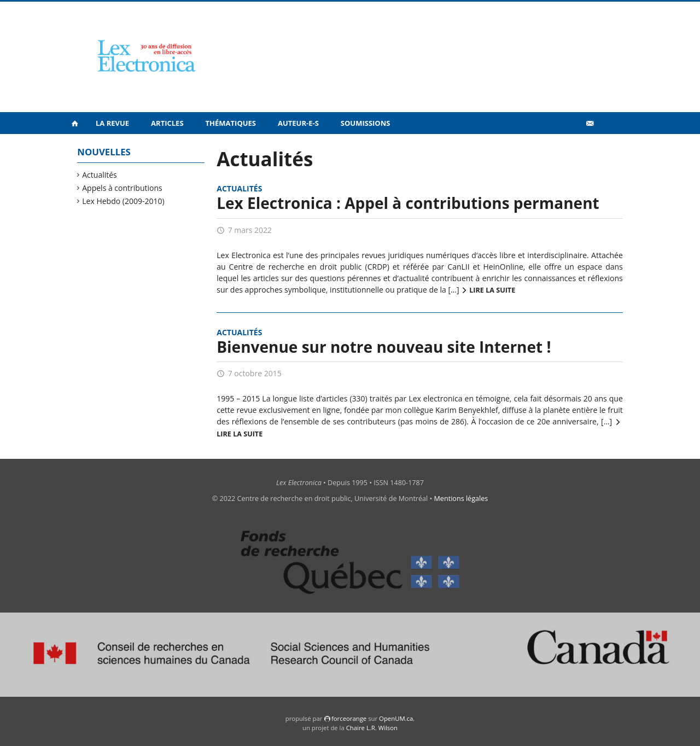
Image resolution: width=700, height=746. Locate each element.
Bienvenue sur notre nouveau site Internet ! (384, 347)
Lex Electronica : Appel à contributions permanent (408, 203)
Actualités (100, 175)
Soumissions (366, 123)
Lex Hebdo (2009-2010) (123, 201)
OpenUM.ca (396, 718)
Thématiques (231, 123)
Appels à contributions (122, 188)
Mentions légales (461, 499)
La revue (112, 123)
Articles (167, 123)
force (349, 718)
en (607, 147)
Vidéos (566, 147)
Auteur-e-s (298, 123)
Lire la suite (492, 290)
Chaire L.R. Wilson (372, 728)
